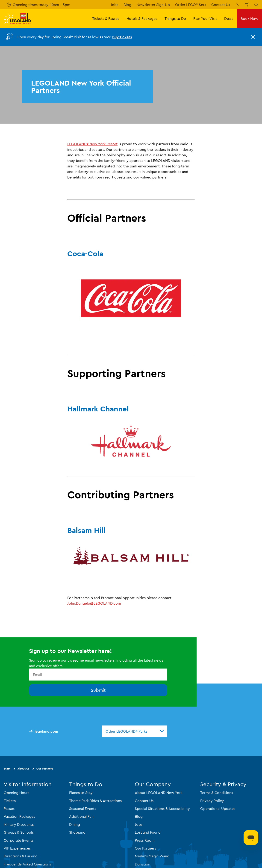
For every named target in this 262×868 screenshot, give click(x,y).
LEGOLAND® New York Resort (92, 144)
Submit (98, 690)
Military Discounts (19, 824)
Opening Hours (16, 793)
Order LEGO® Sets (191, 5)
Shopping (77, 832)
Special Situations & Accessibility (162, 808)
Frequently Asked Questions (27, 864)
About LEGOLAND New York (159, 793)
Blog (127, 5)
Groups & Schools (19, 832)
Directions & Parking (21, 856)
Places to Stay (81, 793)
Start (7, 768)
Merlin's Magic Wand (152, 856)
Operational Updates (218, 808)
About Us (23, 768)
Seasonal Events (83, 808)
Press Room (145, 840)
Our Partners (45, 768)
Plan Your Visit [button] (205, 18)
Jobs (114, 5)
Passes (9, 808)
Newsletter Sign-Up (153, 5)
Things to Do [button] (175, 18)
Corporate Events (19, 840)
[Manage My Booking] (237, 5)
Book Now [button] (249, 18)
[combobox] (135, 731)
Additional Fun (81, 816)
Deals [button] (229, 18)
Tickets (10, 800)
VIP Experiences (17, 848)
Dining (75, 824)
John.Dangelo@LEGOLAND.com (94, 603)
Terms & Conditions (217, 793)
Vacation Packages (19, 816)
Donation (143, 864)
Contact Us (221, 5)
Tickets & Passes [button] (106, 18)
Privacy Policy (212, 800)
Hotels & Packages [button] (142, 18)
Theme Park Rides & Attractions (95, 800)
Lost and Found (148, 832)
